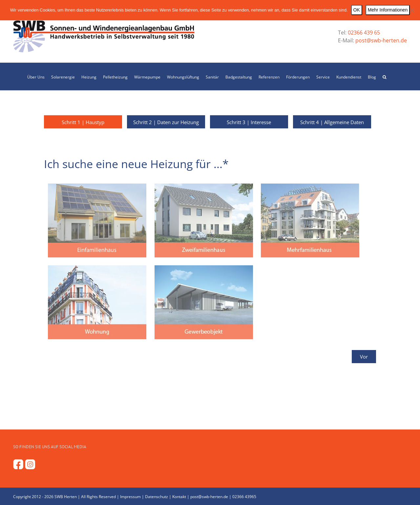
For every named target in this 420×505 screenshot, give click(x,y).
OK (357, 10)
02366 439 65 (364, 33)
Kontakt (179, 497)
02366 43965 (244, 497)
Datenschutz (157, 497)
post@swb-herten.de (380, 40)
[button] (384, 77)
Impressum (130, 497)
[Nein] (412, 10)
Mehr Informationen (388, 10)
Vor (364, 357)
